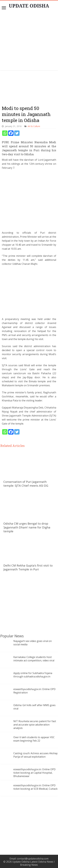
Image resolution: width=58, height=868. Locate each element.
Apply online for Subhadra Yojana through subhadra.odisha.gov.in (33, 675)
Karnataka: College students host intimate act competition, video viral (34, 659)
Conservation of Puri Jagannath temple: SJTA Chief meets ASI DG (26, 484)
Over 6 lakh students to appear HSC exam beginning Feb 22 (34, 739)
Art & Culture (34, 126)
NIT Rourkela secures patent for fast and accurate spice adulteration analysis (35, 725)
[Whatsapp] (5, 133)
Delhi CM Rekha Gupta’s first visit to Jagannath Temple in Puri (28, 567)
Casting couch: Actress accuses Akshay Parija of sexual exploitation (35, 755)
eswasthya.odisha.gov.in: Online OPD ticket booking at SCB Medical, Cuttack (35, 787)
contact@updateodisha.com (33, 859)
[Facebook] (11, 133)
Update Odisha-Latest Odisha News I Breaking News (33, 863)
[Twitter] (17, 133)
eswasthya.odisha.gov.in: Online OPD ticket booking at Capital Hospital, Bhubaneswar (34, 773)
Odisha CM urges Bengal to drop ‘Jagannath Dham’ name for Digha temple (27, 527)
